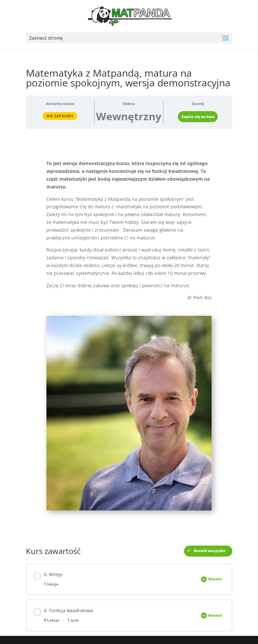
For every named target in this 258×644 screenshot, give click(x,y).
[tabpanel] (129, 335)
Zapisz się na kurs (198, 117)
